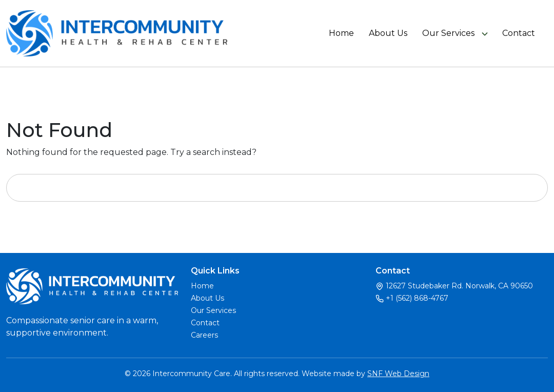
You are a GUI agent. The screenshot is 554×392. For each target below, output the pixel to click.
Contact (519, 33)
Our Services (448, 33)
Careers (204, 335)
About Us (388, 33)
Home (341, 33)
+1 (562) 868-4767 (417, 298)
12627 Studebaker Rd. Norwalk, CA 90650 (459, 286)
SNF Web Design (398, 374)
